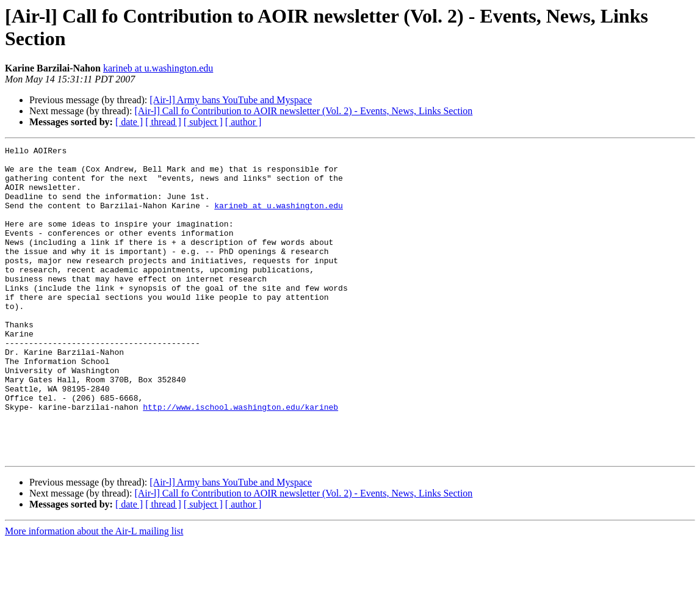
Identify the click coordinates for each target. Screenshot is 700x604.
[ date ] (129, 122)
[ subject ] (203, 122)
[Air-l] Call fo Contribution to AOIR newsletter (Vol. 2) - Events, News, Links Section (303, 111)
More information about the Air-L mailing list (94, 593)
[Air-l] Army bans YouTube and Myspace (231, 100)
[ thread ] (163, 122)
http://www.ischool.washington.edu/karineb (240, 460)
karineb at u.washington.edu (158, 68)
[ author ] (244, 122)
